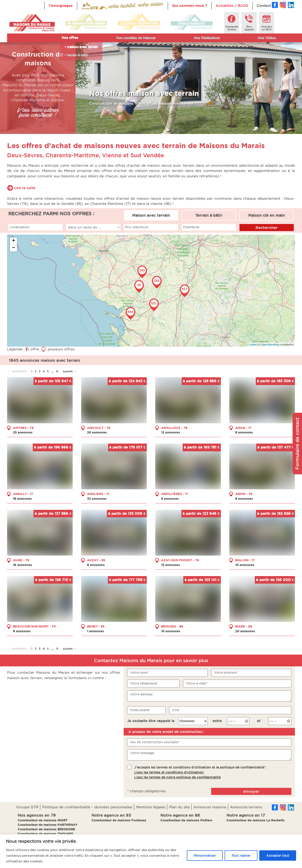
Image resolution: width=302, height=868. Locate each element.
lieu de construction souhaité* (155, 742)
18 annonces (22, 498)
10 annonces (245, 565)
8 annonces (244, 432)
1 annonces (96, 631)
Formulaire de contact (297, 443)
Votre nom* (139, 673)
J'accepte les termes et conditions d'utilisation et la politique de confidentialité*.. (200, 772)
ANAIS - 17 (243, 428)
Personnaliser (205, 856)
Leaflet (253, 345)
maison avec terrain (82, 47)
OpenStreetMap (270, 345)
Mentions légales (151, 807)
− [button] (14, 248)
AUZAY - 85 (96, 560)
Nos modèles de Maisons (136, 38)
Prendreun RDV (267, 28)
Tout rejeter (241, 856)
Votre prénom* (226, 673)
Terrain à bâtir (209, 215)
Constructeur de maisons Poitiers (186, 820)
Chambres (191, 227)
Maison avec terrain (151, 215)
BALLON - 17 (245, 560)
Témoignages (61, 6)
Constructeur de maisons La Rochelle (256, 820)
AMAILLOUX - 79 (174, 428)
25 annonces (23, 432)
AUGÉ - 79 (21, 560)
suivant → (70, 371)
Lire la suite (25, 188)
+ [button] (14, 241)
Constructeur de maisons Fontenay (119, 820)
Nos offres (70, 38)
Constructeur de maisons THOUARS (45, 834)
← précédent (17, 371)
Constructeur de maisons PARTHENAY (48, 825)
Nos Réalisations (207, 38)
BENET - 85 (96, 626)
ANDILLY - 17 (23, 494)
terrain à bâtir (77, 55)
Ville (176, 710)
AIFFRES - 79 (23, 428)
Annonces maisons (210, 807)
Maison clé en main (266, 215)
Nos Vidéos (267, 38)
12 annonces (171, 432)
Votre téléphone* (144, 683)
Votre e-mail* (197, 683)
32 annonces (97, 498)
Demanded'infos (232, 28)
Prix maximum (137, 227)
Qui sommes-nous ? (190, 6)
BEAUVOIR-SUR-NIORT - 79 (34, 626)
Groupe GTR (27, 807)
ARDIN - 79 (244, 494)
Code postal (140, 710)
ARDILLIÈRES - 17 (175, 494)
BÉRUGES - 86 (172, 626)
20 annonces (97, 432)
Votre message (142, 753)
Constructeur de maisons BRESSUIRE (46, 829)
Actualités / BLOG (232, 6)
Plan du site (179, 807)
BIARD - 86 (244, 626)
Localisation (19, 227)
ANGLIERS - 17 (98, 494)
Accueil (88, 6)
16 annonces (23, 565)
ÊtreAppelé (249, 28)
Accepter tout (278, 856)
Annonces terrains (246, 807)
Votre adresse (141, 694)
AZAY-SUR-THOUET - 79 (180, 560)
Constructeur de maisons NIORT (43, 820)
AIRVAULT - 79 (99, 428)
